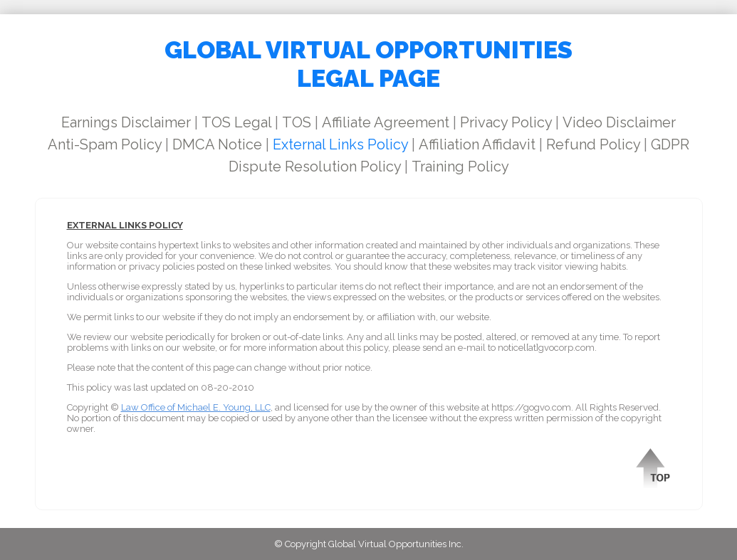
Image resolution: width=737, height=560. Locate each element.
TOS (297, 122)
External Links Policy (340, 144)
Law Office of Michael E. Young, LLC (196, 407)
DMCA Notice (217, 144)
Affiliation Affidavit (477, 144)
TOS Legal (236, 122)
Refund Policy (593, 144)
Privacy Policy (506, 122)
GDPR (670, 144)
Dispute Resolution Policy (315, 167)
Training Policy (460, 167)
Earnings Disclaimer (126, 122)
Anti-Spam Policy (105, 144)
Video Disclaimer (619, 122)
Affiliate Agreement (386, 122)
